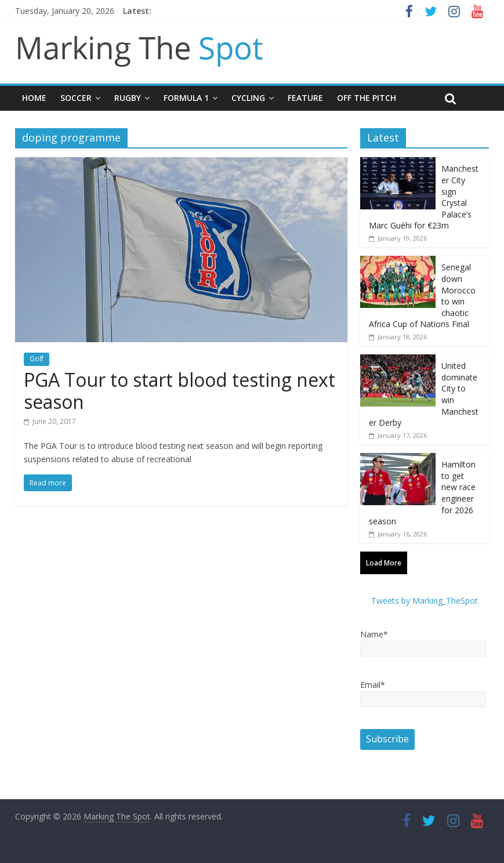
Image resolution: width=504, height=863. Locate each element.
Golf (37, 359)
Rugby (128, 98)
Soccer (76, 98)
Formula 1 (186, 98)
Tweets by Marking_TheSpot (425, 601)
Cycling (248, 98)
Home (34, 98)
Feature (305, 98)
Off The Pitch (367, 98)
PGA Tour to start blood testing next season (180, 391)
